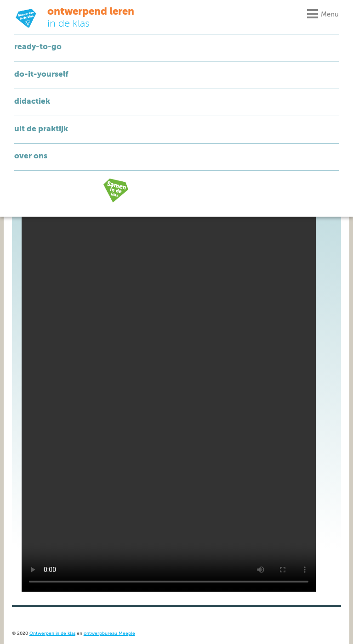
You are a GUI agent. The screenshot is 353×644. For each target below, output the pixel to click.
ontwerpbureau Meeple (109, 634)
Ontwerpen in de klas (52, 634)
